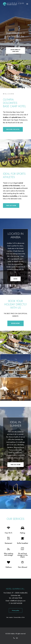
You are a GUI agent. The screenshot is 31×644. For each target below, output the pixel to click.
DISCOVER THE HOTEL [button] (13, 129)
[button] (27, 4)
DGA (23, 617)
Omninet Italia (17, 617)
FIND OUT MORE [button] (11, 206)
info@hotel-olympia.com (18, 601)
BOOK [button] (15, 279)
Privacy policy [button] (15, 610)
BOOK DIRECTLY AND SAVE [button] (16, 51)
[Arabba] (13, 4)
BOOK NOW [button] (15, 323)
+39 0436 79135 (17, 598)
